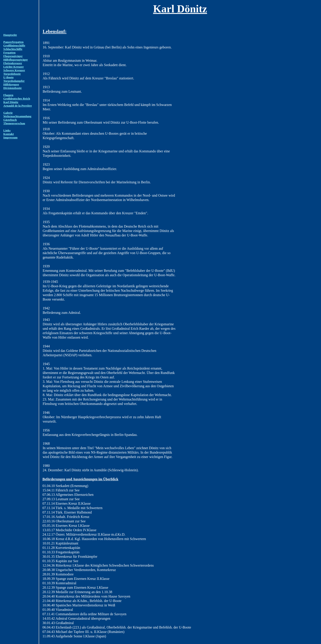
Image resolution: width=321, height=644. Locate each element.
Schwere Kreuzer (14, 70)
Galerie (8, 113)
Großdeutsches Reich (17, 99)
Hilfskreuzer (11, 84)
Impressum (10, 137)
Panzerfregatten (13, 42)
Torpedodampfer (14, 81)
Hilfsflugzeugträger (16, 60)
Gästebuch (10, 120)
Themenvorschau (14, 123)
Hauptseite (10, 35)
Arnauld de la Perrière (18, 106)
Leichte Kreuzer (14, 67)
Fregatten (9, 53)
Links (7, 130)
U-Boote (9, 77)
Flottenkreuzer (13, 63)
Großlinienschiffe (14, 45)
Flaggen (8, 95)
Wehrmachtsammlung (17, 116)
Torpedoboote (12, 74)
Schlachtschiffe (13, 49)
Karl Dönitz (11, 102)
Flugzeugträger (13, 56)
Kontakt (9, 134)
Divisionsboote (12, 88)
